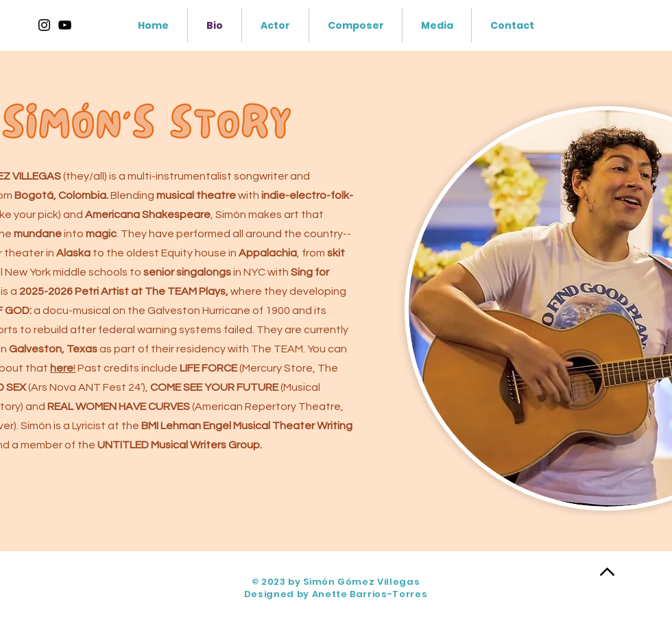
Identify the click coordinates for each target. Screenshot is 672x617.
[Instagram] (44, 25)
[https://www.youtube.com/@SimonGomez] (65, 25)
